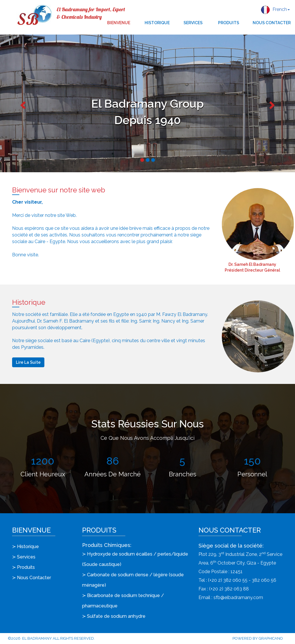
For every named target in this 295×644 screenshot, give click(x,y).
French (275, 10)
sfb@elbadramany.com (238, 597)
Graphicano (271, 638)
